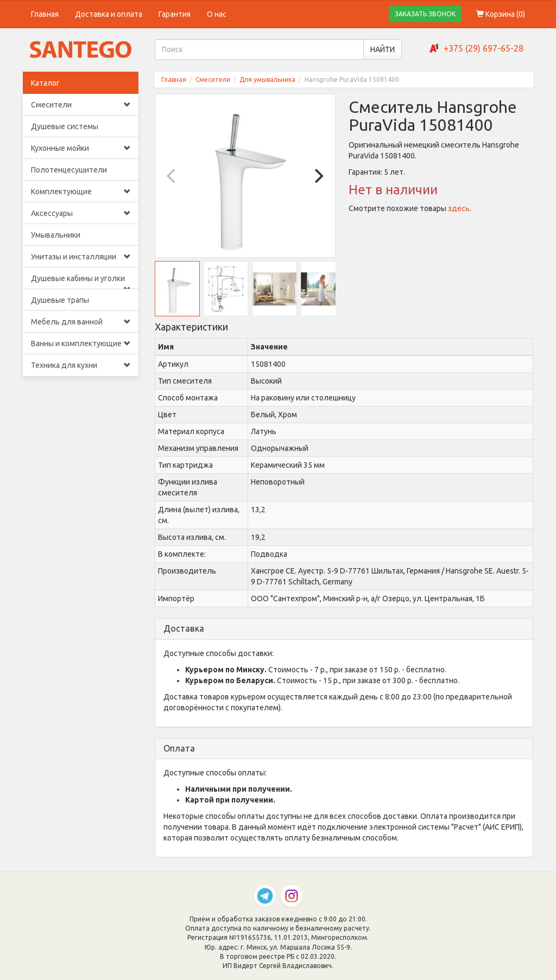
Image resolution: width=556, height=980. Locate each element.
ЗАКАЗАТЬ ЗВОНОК (425, 14)
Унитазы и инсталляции (81, 257)
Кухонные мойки (81, 148)
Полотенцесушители (69, 170)
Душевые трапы (60, 300)
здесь (459, 208)
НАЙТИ (383, 49)
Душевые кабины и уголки (81, 282)
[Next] (318, 176)
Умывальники (56, 235)
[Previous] (173, 176)
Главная (45, 14)
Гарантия (175, 14)
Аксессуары (81, 213)
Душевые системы (65, 126)
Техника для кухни (81, 365)
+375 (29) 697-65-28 (484, 48)
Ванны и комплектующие (81, 343)
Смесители (81, 105)
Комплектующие (81, 192)
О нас (217, 14)
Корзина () (501, 14)
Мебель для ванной (81, 322)
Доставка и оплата (109, 14)
